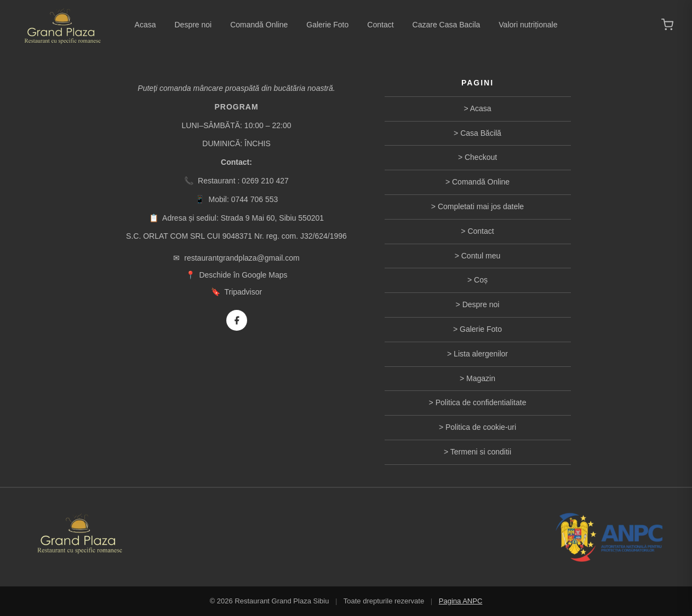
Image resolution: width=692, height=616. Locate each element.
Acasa (145, 25)
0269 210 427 (265, 181)
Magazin (481, 378)
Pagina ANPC (461, 601)
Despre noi (193, 25)
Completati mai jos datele (481, 206)
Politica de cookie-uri (481, 427)
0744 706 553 (255, 199)
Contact (380, 25)
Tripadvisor (243, 292)
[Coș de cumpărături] (667, 25)
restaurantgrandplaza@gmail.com (242, 258)
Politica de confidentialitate (481, 402)
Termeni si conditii (481, 452)
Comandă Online (259, 25)
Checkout (481, 157)
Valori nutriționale (528, 25)
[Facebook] (237, 320)
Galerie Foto (327, 25)
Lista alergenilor (481, 354)
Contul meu (481, 256)
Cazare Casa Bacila (447, 25)
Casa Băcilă (481, 133)
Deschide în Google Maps (243, 275)
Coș (481, 280)
